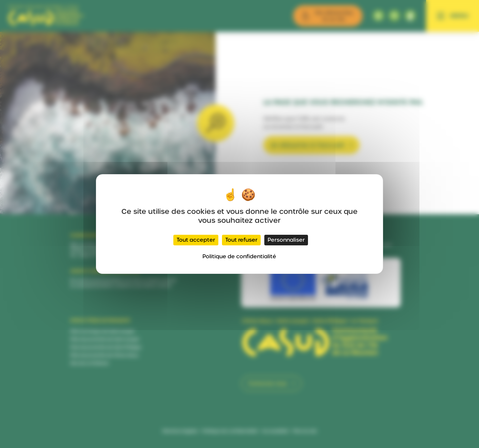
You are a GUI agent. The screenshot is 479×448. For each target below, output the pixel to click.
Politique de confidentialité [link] (239, 256)
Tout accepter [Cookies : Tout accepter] (196, 240)
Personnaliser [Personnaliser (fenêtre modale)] (286, 240)
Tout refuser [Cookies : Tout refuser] (241, 240)
